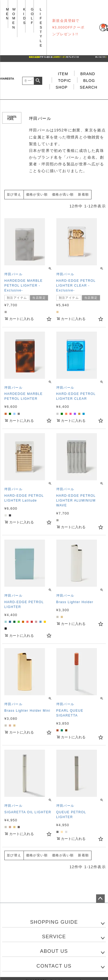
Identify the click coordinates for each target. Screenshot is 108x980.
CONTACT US (54, 966)
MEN (8, 14)
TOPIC (64, 81)
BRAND (88, 74)
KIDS (25, 16)
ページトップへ (100, 899)
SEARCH (89, 87)
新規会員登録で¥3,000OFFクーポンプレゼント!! (68, 27)
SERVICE (54, 937)
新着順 (83, 194)
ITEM (63, 74)
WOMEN (14, 18)
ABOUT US (54, 951)
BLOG (89, 81)
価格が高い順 (63, 194)
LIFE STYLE (41, 27)
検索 (38, 81)
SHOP (62, 87)
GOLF (32, 16)
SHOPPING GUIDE (54, 922)
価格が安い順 (37, 194)
